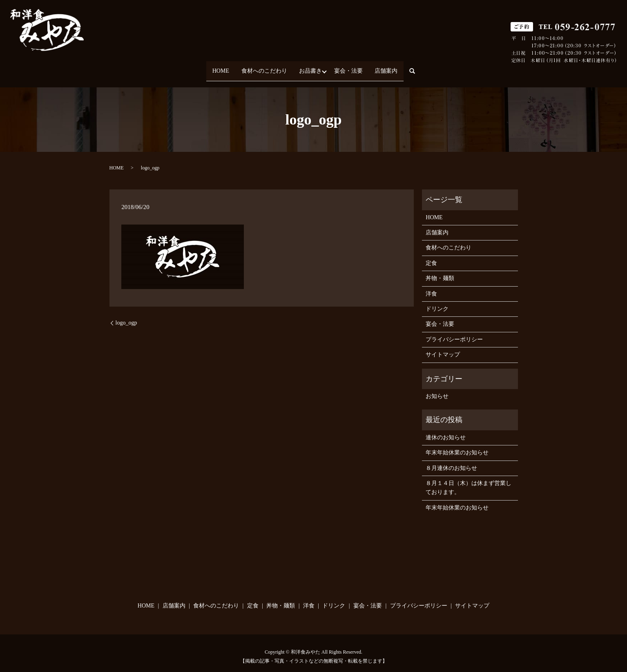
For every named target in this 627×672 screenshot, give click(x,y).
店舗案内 (396, 67)
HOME (211, 67)
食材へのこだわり (259, 67)
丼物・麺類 (440, 271)
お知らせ (437, 389)
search (429, 68)
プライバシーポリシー (454, 332)
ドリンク (437, 302)
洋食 (431, 286)
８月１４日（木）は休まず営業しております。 (469, 480)
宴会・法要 (353, 67)
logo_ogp (126, 315)
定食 (431, 256)
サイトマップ (443, 348)
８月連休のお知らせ (451, 461)
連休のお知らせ (446, 430)
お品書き (310, 67)
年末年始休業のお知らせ (457, 446)
